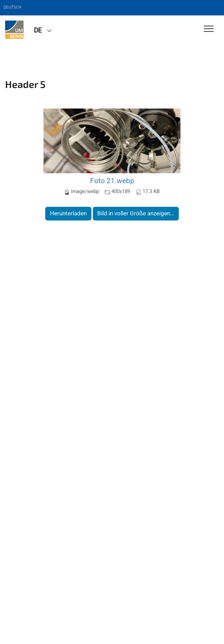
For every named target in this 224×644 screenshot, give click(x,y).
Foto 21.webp (112, 181)
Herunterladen (68, 213)
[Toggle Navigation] (209, 29)
